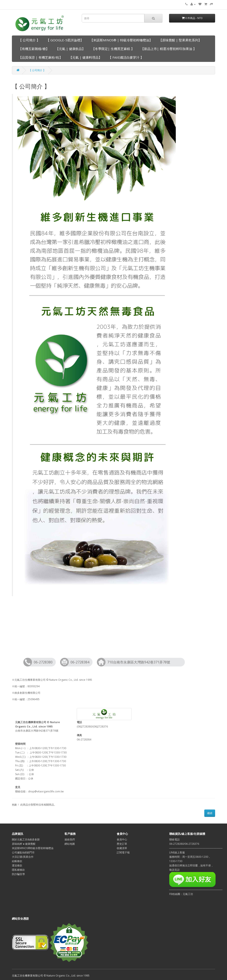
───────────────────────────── (196, 890)
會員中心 (122, 839)
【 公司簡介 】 (29, 40)
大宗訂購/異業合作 (23, 857)
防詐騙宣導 (18, 874)
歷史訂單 (122, 844)
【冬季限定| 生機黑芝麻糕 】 (113, 49)
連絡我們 (70, 839)
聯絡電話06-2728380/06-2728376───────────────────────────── (196, 844)
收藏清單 (122, 848)
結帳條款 (17, 861)
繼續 (210, 813)
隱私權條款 (18, 870)
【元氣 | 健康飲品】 (70, 49)
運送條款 (17, 865)
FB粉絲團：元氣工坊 (181, 894)
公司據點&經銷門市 (23, 852)
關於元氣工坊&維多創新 (26, 839)
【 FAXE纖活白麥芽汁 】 (126, 57)
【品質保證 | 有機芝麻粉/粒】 (41, 57)
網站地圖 (70, 844)
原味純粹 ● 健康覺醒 (24, 844)
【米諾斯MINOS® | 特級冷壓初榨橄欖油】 (121, 40)
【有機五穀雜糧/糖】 (34, 49)
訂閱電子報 (123, 852)
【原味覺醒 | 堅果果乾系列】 (180, 40)
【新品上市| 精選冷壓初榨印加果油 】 (169, 49)
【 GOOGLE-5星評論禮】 (65, 40)
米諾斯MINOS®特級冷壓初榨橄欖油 (33, 848)
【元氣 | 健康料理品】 (85, 57)
